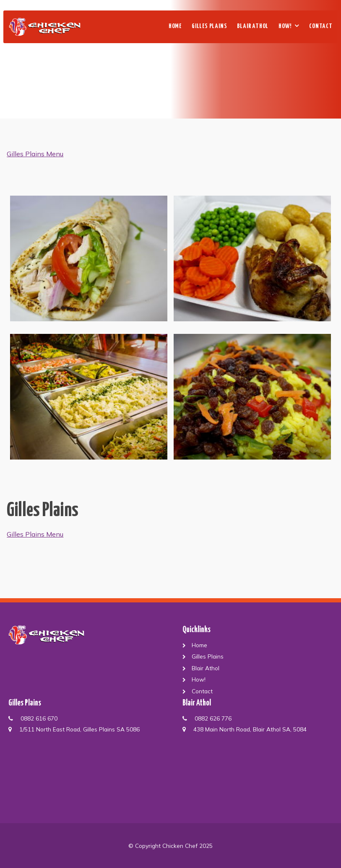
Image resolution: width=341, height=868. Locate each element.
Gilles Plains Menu (35, 154)
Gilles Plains (209, 26)
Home (175, 26)
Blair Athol (253, 26)
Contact (321, 26)
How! (285, 26)
